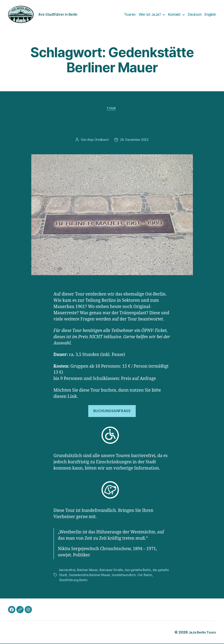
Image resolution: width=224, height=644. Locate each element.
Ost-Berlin (159, 576)
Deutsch (195, 14)
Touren (130, 14)
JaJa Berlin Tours (201, 633)
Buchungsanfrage (112, 412)
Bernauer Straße (113, 571)
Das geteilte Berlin (112, 125)
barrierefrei (68, 571)
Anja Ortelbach (97, 141)
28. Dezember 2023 (135, 141)
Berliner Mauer (89, 571)
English (210, 14)
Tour (112, 109)
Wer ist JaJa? (150, 14)
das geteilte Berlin (141, 571)
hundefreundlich (138, 576)
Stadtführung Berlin (74, 580)
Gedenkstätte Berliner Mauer (103, 576)
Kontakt (174, 14)
